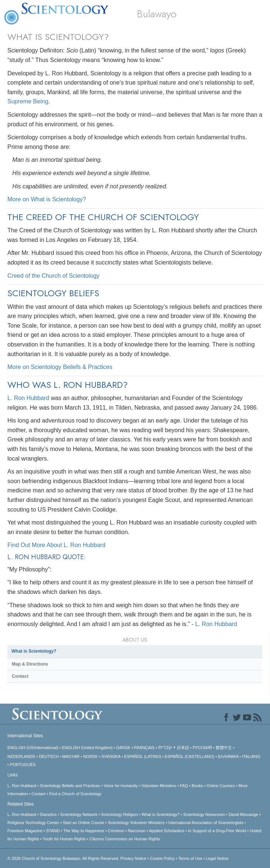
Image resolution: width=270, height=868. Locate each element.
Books (197, 786)
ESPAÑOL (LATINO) (143, 756)
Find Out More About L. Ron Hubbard (56, 545)
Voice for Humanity (121, 786)
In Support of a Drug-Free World (217, 831)
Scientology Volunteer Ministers (136, 823)
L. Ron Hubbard (28, 398)
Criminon (116, 831)
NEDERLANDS (21, 756)
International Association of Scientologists (206, 823)
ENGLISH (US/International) (33, 748)
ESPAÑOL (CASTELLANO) (190, 756)
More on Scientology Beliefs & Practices (60, 367)
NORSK (90, 756)
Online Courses (221, 786)
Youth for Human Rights (64, 839)
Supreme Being (28, 101)
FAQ (184, 786)
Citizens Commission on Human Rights (125, 839)
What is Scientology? (34, 651)
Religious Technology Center (33, 823)
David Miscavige (243, 814)
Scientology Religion (119, 814)
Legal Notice (217, 858)
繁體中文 (224, 748)
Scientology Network (79, 814)
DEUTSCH (49, 756)
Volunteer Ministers (159, 786)
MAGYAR (71, 756)
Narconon (137, 831)
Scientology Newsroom (204, 814)
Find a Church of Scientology (75, 794)
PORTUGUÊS (23, 765)
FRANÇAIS (144, 748)
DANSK (123, 748)
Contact (20, 676)
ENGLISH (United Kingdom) (87, 748)
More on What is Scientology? (47, 199)
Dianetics (48, 814)
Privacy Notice (133, 858)
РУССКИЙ (202, 748)
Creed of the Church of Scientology (53, 276)
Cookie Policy (163, 858)
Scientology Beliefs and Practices (70, 786)
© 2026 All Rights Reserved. (64, 858)
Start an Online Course (84, 823)
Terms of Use (190, 858)
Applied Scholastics (167, 831)
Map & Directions (30, 664)
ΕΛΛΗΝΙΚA (228, 756)
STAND (53, 831)
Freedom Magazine (25, 831)
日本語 (183, 748)
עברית (165, 747)
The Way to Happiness (84, 831)
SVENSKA (111, 756)
